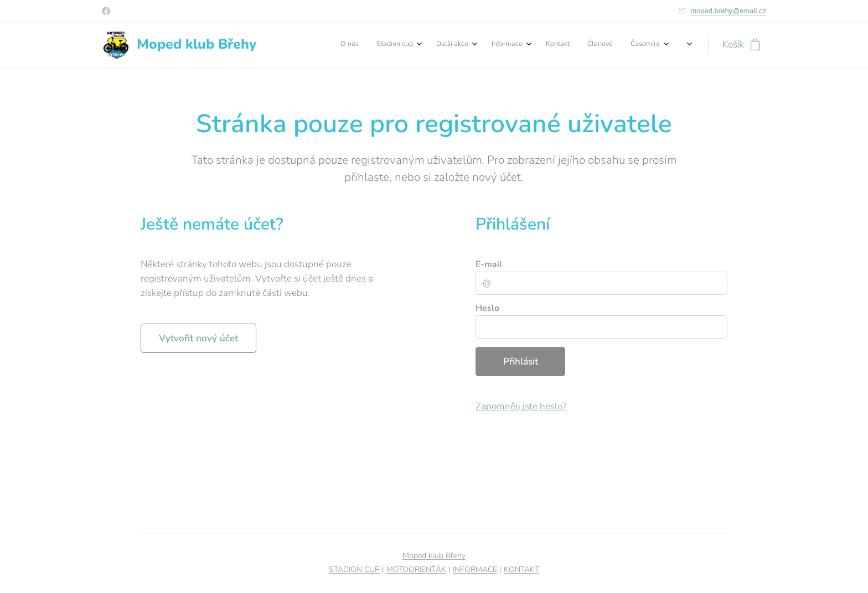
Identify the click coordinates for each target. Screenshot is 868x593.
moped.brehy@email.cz (728, 11)
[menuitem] (546, 45)
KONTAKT (521, 569)
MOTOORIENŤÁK (416, 569)
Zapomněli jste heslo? (521, 406)
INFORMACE (475, 569)
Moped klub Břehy (434, 556)
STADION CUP (354, 569)
